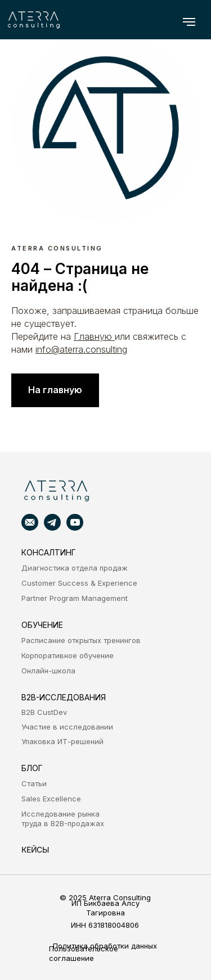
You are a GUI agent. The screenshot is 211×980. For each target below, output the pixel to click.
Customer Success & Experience (79, 583)
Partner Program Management (75, 598)
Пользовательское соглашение (84, 953)
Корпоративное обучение (68, 655)
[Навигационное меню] (189, 22)
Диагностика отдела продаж (75, 568)
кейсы (35, 849)
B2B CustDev (44, 712)
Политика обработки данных (105, 946)
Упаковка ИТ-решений (62, 741)
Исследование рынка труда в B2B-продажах (63, 819)
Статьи (34, 783)
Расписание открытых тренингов (81, 640)
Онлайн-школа (48, 671)
